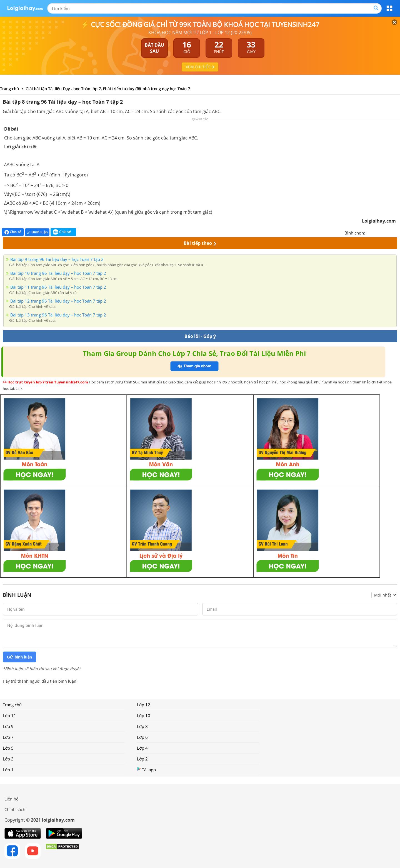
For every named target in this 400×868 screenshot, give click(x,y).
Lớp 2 (142, 759)
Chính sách (15, 809)
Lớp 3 (8, 759)
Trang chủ (12, 705)
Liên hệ (11, 799)
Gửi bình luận (19, 657)
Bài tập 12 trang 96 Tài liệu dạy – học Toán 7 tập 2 (58, 301)
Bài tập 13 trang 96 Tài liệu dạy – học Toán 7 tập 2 (58, 315)
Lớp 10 (144, 715)
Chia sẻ (13, 232)
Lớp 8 (142, 726)
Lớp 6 (142, 737)
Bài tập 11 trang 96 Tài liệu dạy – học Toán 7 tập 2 (58, 287)
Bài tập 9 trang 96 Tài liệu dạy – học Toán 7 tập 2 (57, 259)
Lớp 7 (8, 737)
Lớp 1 (8, 770)
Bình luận (37, 232)
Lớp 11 (9, 715)
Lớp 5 (8, 748)
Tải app (146, 770)
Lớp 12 (144, 705)
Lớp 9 (8, 726)
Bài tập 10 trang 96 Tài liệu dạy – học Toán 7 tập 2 (58, 273)
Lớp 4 (142, 748)
